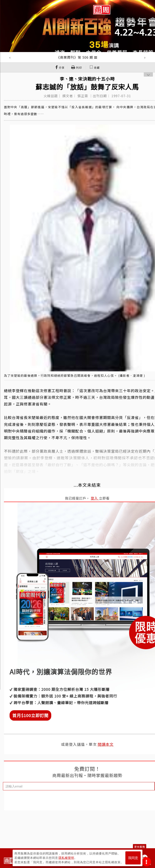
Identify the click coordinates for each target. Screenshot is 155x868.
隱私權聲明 (66, 858)
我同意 (133, 858)
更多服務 (140, 847)
